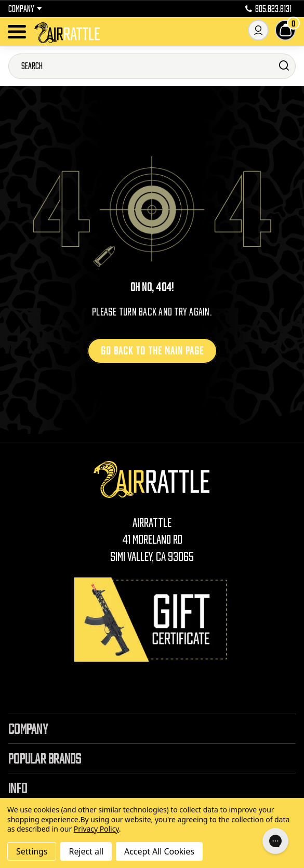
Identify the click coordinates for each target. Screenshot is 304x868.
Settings (32, 851)
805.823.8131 (268, 9)
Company (25, 9)
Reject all (86, 851)
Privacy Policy (96, 829)
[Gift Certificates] (152, 619)
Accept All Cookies (159, 851)
